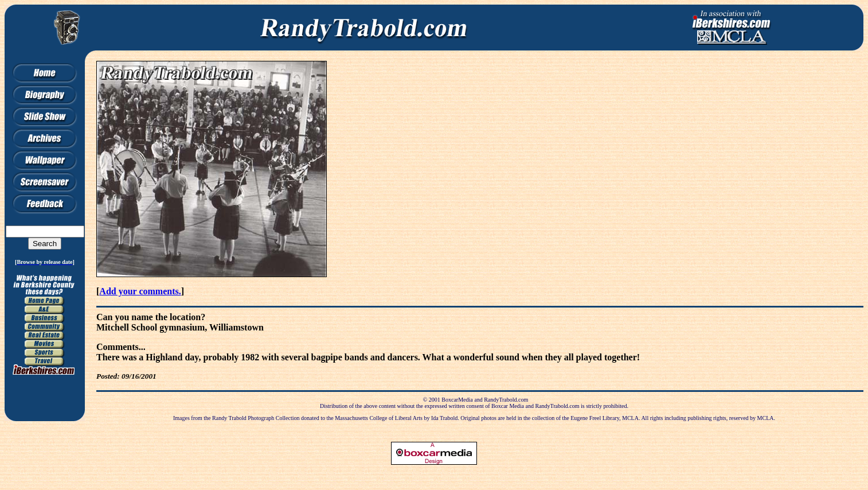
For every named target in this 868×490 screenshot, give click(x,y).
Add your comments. (140, 291)
